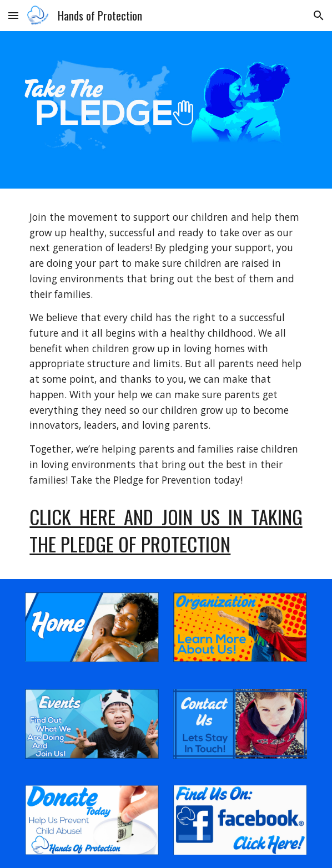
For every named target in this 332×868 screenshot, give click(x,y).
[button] (13, 15)
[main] (166, 349)
